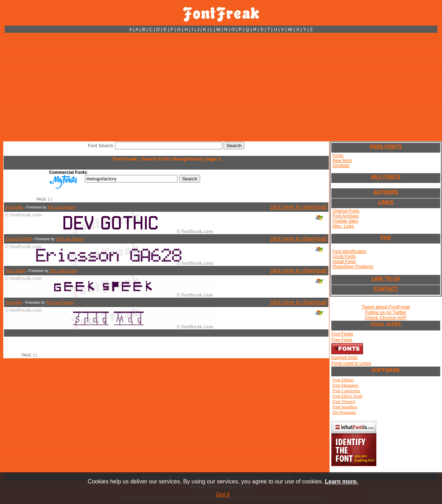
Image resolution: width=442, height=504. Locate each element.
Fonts (338, 155)
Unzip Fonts (344, 257)
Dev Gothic (14, 207)
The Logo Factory (62, 207)
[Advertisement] (221, 87)
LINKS (386, 202)
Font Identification (350, 251)
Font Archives (346, 216)
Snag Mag (14, 303)
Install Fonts (344, 262)
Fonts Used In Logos (351, 363)
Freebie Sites (345, 221)
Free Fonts (342, 340)
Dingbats (341, 166)
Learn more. (341, 481)
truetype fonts (344, 358)
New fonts (342, 161)
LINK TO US (386, 279)
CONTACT (386, 289)
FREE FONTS (386, 146)
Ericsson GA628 (18, 239)
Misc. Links (343, 226)
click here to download (299, 207)
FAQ (386, 237)
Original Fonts (346, 211)
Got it (223, 494)
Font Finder (342, 334)
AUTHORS (386, 192)
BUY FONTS (386, 177)
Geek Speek (15, 271)
